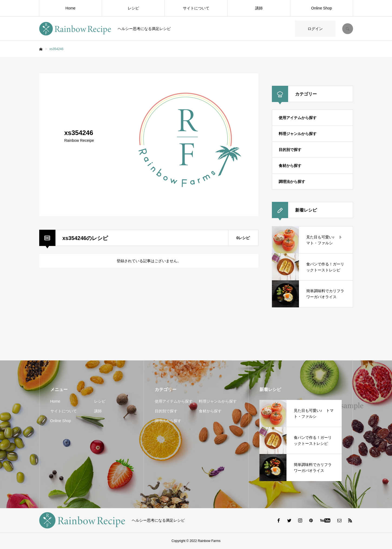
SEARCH (348, 29)
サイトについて (196, 8)
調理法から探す (292, 182)
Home (70, 8)
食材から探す (290, 166)
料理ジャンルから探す (298, 134)
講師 (259, 8)
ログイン (315, 29)
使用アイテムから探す (298, 118)
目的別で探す (290, 150)
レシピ (133, 8)
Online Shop (322, 8)
